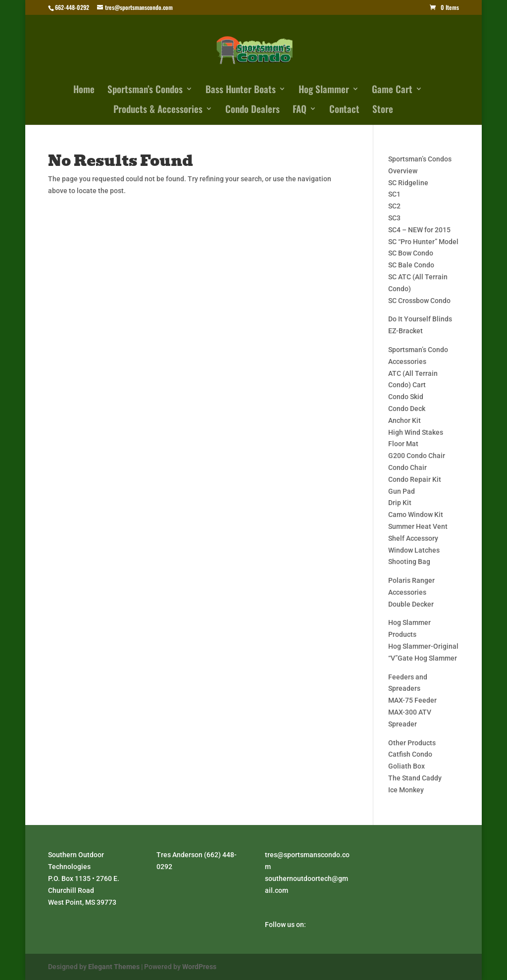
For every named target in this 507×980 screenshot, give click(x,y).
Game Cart (392, 90)
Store (383, 110)
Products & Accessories (158, 110)
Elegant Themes (114, 967)
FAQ (300, 110)
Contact (344, 110)
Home (84, 90)
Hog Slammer (324, 90)
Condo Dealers (253, 110)
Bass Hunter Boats (241, 90)
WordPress (199, 967)
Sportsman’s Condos (145, 90)
